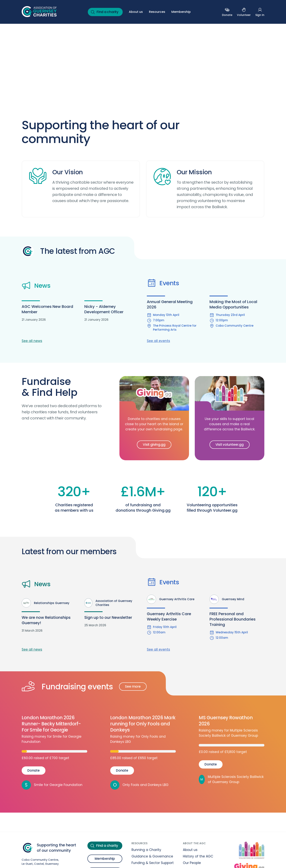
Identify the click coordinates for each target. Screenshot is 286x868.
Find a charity (104, 12)
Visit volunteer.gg (230, 445)
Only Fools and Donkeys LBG (139, 785)
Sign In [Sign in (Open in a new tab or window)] (260, 12)
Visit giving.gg (154, 445)
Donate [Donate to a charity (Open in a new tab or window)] (227, 12)
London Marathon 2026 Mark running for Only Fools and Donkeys (143, 724)
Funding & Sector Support (153, 863)
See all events (158, 341)
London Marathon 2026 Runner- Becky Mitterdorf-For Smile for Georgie (51, 724)
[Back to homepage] (39, 12)
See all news (32, 341)
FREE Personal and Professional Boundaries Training (233, 619)
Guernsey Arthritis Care (171, 599)
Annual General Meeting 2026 (170, 304)
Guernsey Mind (227, 599)
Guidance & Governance (152, 856)
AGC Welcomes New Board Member (47, 309)
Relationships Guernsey (46, 603)
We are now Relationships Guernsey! (46, 620)
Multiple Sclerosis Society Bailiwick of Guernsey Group (231, 779)
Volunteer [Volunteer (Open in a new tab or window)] (244, 12)
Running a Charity (146, 850)
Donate (34, 770)
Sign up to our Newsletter (108, 617)
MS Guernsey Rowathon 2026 (226, 721)
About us (136, 12)
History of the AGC (198, 856)
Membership (181, 12)
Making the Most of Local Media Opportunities (233, 304)
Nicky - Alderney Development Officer (104, 309)
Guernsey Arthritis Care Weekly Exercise (169, 616)
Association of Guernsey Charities (108, 603)
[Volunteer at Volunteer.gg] (252, 851)
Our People (192, 863)
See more (133, 686)
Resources (157, 12)
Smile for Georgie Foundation (52, 785)
